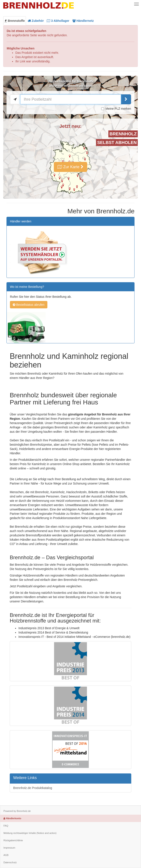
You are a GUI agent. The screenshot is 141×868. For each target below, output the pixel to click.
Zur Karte (70, 167)
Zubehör (36, 21)
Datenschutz (10, 862)
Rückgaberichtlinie (13, 840)
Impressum (9, 848)
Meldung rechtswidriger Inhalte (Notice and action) (30, 833)
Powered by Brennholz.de (17, 811)
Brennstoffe (15, 21)
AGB (6, 855)
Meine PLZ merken (116, 109)
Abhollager (58, 21)
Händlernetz (83, 21)
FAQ (6, 826)
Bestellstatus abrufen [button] (29, 305)
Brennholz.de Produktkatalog (33, 788)
